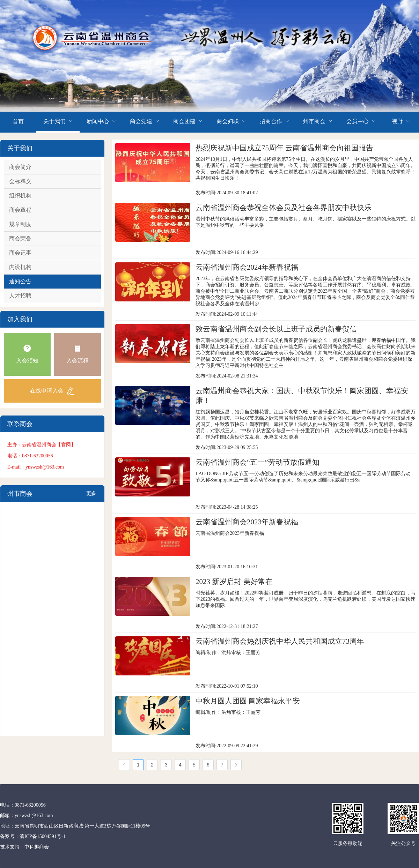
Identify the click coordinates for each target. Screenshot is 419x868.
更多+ (91, 496)
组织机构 (20, 196)
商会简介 (20, 167)
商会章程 (20, 210)
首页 (18, 122)
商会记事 (20, 253)
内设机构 (20, 267)
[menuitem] (18, 122)
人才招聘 (20, 296)
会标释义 (20, 181)
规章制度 (20, 224)
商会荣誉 (20, 238)
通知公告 (20, 281)
